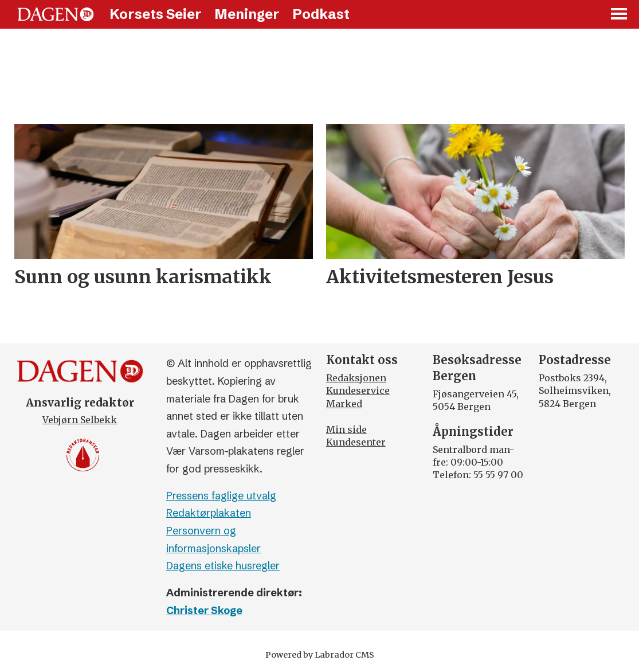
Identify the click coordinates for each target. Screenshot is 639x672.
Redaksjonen (356, 378)
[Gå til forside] (56, 14)
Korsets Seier (156, 14)
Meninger (247, 14)
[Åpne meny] (620, 15)
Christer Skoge (204, 610)
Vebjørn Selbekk (80, 420)
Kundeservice (358, 390)
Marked (344, 404)
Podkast (321, 14)
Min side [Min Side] (346, 429)
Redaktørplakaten (209, 513)
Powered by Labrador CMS (320, 655)
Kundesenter (356, 442)
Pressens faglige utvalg (221, 496)
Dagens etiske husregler (223, 566)
